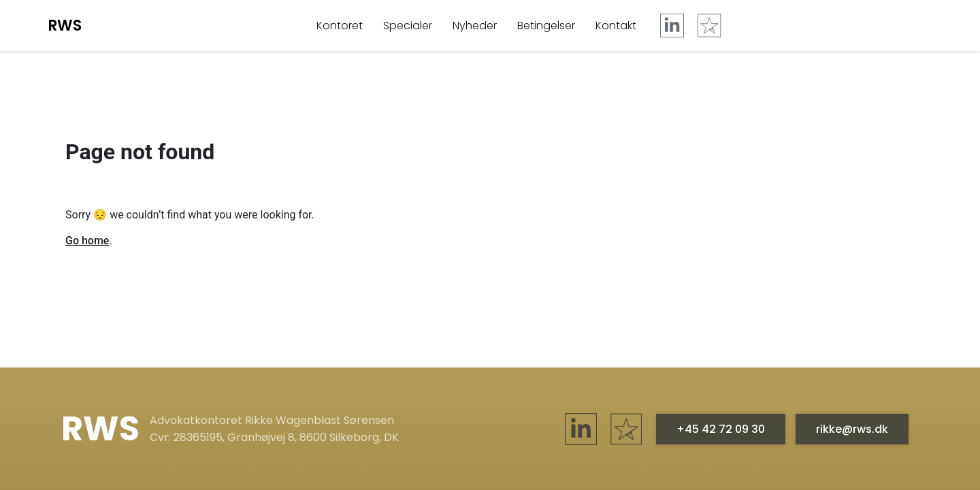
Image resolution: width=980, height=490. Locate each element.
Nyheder (475, 26)
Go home (87, 241)
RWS (65, 26)
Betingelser (546, 26)
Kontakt (616, 26)
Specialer (408, 26)
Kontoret (340, 26)
